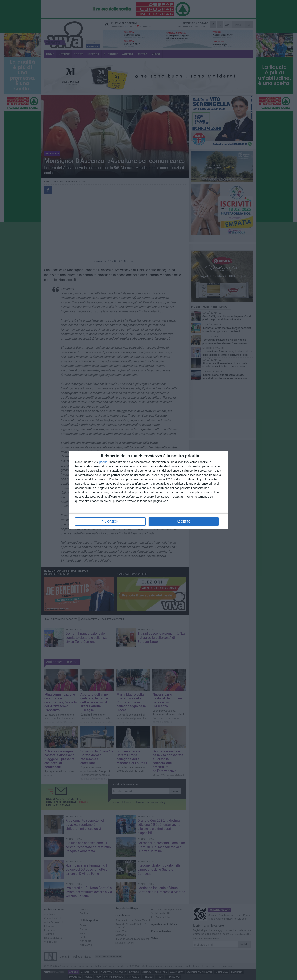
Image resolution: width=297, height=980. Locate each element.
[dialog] (148, 490)
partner (104, 462)
